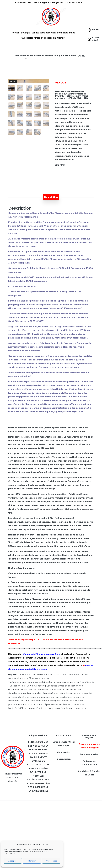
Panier (96, 29)
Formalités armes (66, 33)
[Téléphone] (80, 831)
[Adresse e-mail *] (80, 841)
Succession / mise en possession (39, 38)
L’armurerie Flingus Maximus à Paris (42, 654)
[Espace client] (89, 39)
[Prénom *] (80, 821)
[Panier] (89, 30)
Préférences (51, 861)
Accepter (13, 861)
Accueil (16, 33)
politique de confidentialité (80, 863)
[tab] (51, 197)
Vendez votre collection (44, 33)
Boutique (26, 33)
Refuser (32, 861)
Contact (61, 38)
